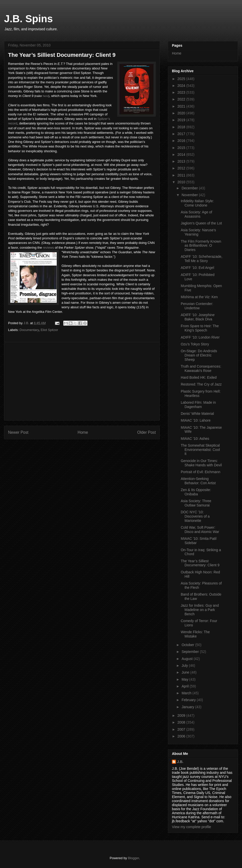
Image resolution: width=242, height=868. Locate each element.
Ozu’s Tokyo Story (195, 344)
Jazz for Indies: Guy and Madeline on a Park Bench (200, 610)
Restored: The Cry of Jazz (201, 384)
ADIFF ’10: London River (200, 337)
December (190, 188)
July (185, 666)
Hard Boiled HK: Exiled (199, 377)
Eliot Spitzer (49, 330)
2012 (182, 168)
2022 (182, 99)
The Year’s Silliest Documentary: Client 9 (200, 563)
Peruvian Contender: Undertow (197, 306)
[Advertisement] (82, 381)
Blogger (133, 858)
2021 (182, 106)
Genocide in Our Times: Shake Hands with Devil (201, 463)
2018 (182, 127)
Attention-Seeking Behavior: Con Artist (198, 481)
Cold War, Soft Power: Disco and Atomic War (200, 530)
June (186, 672)
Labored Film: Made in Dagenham (198, 405)
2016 (182, 141)
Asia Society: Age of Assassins (196, 214)
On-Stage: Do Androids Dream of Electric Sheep (199, 355)
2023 (182, 92)
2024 (182, 86)
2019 (182, 120)
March (187, 693)
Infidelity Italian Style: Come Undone (197, 203)
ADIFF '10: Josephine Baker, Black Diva (198, 317)
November (190, 195)
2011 (182, 175)
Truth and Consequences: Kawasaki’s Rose (201, 368)
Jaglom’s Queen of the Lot (201, 223)
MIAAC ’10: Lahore (196, 420)
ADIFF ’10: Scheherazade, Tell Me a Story (202, 259)
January (188, 707)
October (188, 645)
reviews (48, 248)
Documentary (29, 330)
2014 (182, 155)
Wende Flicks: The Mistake (195, 634)
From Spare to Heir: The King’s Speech (200, 328)
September (191, 652)
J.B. (180, 762)
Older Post (146, 432)
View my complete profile (191, 827)
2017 (182, 134)
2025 (182, 79)
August (187, 659)
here (46, 96)
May (185, 679)
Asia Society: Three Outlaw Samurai (196, 503)
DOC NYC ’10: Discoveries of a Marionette (195, 516)
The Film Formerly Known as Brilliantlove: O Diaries (201, 246)
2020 (182, 113)
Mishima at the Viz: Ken (199, 297)
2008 (182, 722)
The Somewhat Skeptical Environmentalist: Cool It (200, 450)
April (186, 686)
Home (83, 432)
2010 (182, 182)
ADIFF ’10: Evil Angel (197, 268)
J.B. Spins (28, 19)
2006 (182, 736)
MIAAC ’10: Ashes (195, 439)
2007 (182, 729)
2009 (182, 716)
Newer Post (18, 432)
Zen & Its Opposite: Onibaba (196, 492)
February (189, 700)
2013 (182, 161)
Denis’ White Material (197, 414)
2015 (182, 148)
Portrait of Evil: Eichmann (201, 472)
